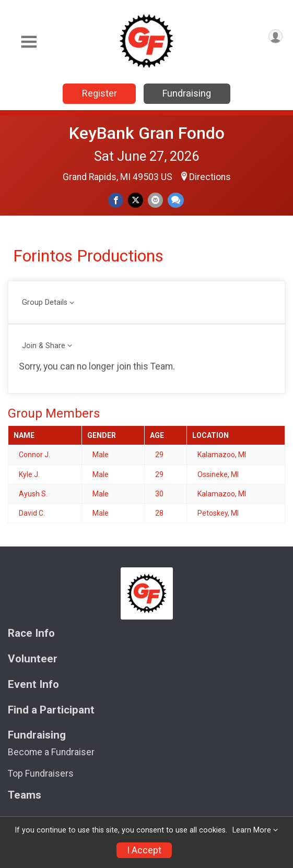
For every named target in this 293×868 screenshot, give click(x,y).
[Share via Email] (155, 200)
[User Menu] (276, 36)
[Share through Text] (176, 200)
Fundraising (187, 93)
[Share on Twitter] (136, 200)
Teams (25, 795)
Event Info (33, 685)
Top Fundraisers (41, 774)
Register (99, 93)
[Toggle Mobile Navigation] (29, 42)
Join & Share (44, 346)
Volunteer (33, 659)
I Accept (144, 850)
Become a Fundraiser (51, 752)
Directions (210, 177)
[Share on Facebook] (116, 200)
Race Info (31, 633)
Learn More (252, 830)
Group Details (45, 302)
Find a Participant (51, 710)
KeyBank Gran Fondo (147, 133)
